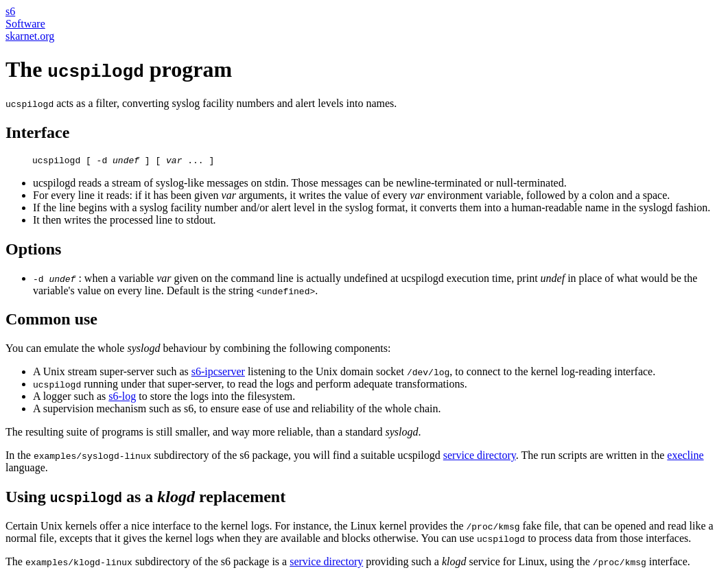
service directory (480, 457)
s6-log (122, 398)
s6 (10, 11)
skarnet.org (30, 36)
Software (25, 24)
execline (685, 457)
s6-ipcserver (218, 373)
